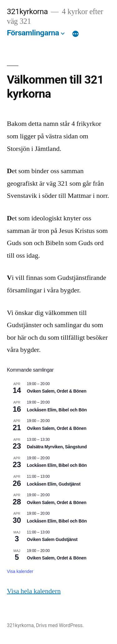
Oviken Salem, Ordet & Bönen (57, 391)
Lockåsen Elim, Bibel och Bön (57, 410)
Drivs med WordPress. (60, 625)
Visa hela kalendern (34, 591)
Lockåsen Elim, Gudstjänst (54, 484)
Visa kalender (20, 571)
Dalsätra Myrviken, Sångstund (57, 447)
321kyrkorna (27, 11)
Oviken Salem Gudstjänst (52, 539)
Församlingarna (33, 33)
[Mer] (76, 34)
